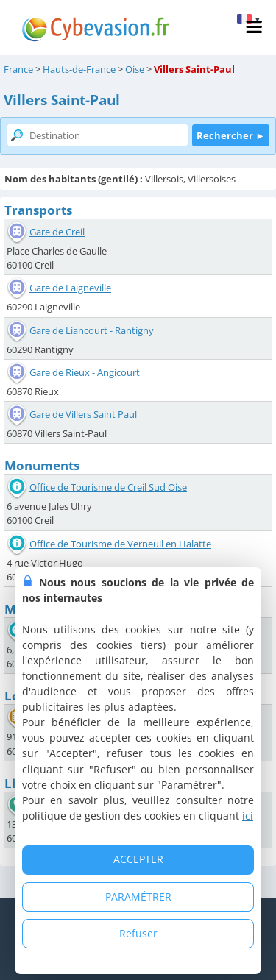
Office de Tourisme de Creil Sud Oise (108, 487)
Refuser (138, 933)
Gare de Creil (57, 232)
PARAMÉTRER (138, 896)
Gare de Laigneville (70, 288)
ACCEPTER (138, 859)
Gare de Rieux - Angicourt (85, 372)
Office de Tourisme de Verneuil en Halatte (120, 544)
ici (248, 816)
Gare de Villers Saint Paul (83, 414)
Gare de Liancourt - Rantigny (92, 330)
